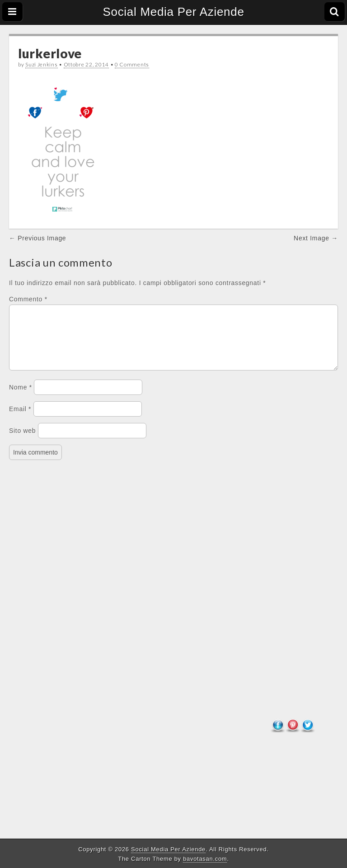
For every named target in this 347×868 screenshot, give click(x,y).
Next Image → (316, 238)
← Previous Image (38, 238)
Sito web (22, 441)
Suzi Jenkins (41, 64)
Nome (21, 398)
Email (20, 420)
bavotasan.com (205, 859)
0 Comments (132, 64)
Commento (28, 299)
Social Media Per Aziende (173, 12)
